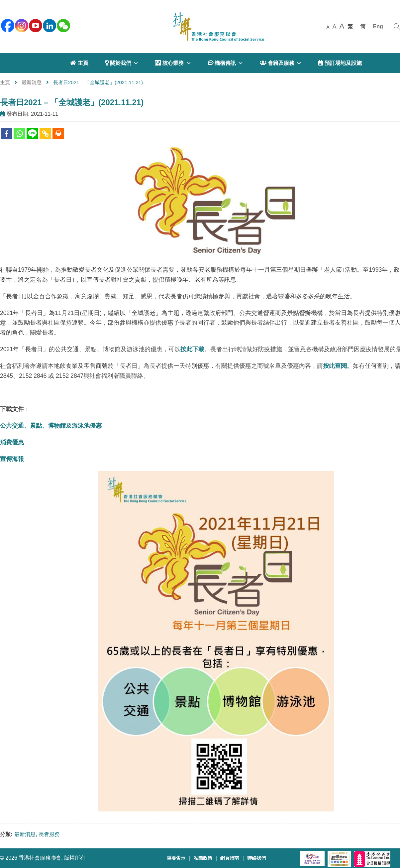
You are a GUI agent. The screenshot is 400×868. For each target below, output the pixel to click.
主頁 (5, 82)
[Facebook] (6, 134)
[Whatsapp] (19, 134)
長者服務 (49, 834)
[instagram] (21, 25)
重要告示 (176, 858)
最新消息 (32, 82)
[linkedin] (49, 25)
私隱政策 (203, 858)
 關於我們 (122, 63)
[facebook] (7, 25)
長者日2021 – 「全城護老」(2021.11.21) (72, 102)
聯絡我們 (256, 858)
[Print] (58, 134)
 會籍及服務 (281, 63)
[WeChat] (63, 25)
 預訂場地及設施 (340, 63)
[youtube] (35, 25)
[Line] (32, 134)
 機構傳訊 (226, 63)
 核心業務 (173, 63)
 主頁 (79, 63)
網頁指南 (230, 858)
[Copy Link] (45, 134)
